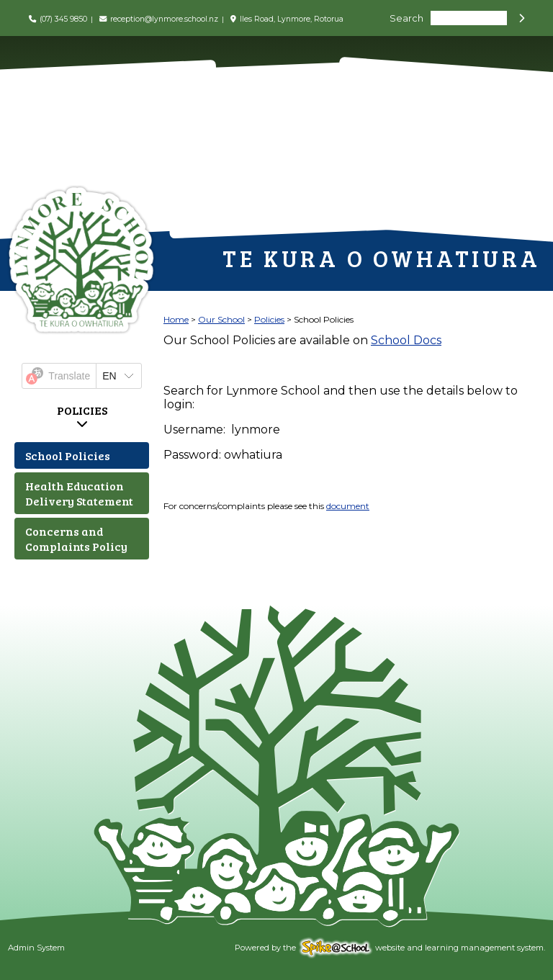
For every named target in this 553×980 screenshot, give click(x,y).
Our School (221, 319)
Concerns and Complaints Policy (76, 539)
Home (176, 319)
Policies (82, 410)
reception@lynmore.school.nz (164, 19)
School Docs (406, 340)
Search (406, 18)
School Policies (68, 455)
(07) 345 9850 (63, 19)
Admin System (36, 948)
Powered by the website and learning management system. (390, 948)
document (348, 506)
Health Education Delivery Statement (79, 493)
